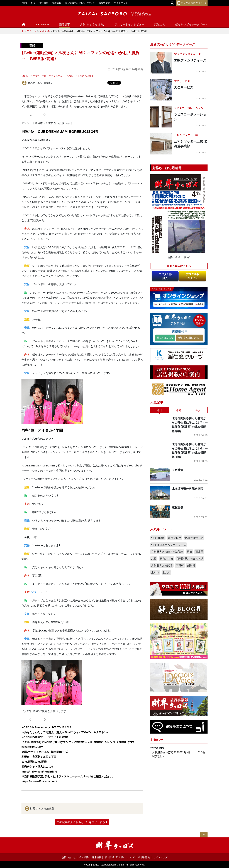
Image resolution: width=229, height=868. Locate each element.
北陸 (154, 559)
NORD (25, 76)
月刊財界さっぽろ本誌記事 (167, 552)
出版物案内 (104, 3)
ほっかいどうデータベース (191, 24)
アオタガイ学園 (38, 76)
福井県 (199, 552)
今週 (179, 410)
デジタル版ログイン (192, 3)
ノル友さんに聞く (84, 76)
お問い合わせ (28, 3)
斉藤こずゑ (166, 559)
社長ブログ (175, 538)
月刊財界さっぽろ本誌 (190, 559)
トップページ (29, 31)
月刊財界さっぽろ (162, 565)
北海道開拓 (158, 538)
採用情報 (57, 3)
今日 (160, 410)
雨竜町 (180, 565)
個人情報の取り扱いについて (80, 3)
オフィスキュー (57, 76)
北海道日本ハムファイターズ (169, 545)
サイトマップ (121, 3)
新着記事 (65, 24)
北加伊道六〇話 (194, 538)
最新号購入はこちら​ (179, 266)
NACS (70, 76)
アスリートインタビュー (129, 24)
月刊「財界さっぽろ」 (92, 24)
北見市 (166, 572)
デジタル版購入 (165, 276)
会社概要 (44, 3)
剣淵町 (191, 565)
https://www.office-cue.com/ (39, 781)
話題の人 (160, 24)
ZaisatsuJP (42, 24)
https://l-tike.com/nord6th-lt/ (39, 771)
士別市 (155, 572)
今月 (198, 410)
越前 (189, 552)
